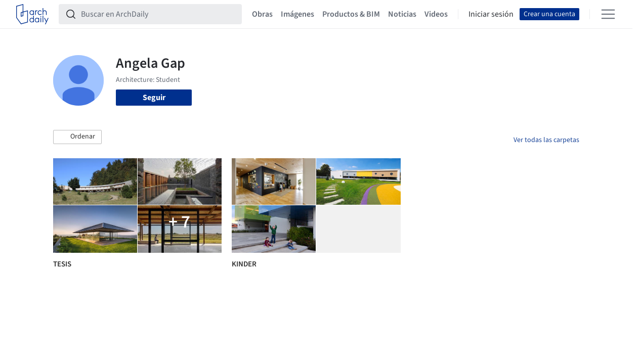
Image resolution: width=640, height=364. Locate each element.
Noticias (402, 14)
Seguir (154, 98)
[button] (77, 137)
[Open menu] (608, 14)
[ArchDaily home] (32, 14)
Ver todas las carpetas (546, 140)
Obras (262, 14)
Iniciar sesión (491, 14)
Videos (436, 14)
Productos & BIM (351, 14)
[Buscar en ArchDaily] (158, 14)
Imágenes (297, 14)
